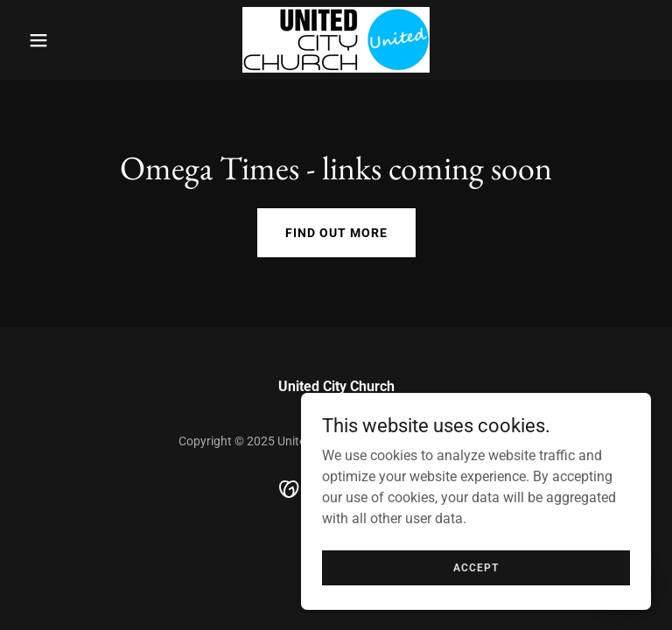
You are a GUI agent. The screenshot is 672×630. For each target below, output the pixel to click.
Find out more (336, 233)
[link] (336, 40)
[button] (68, 40)
